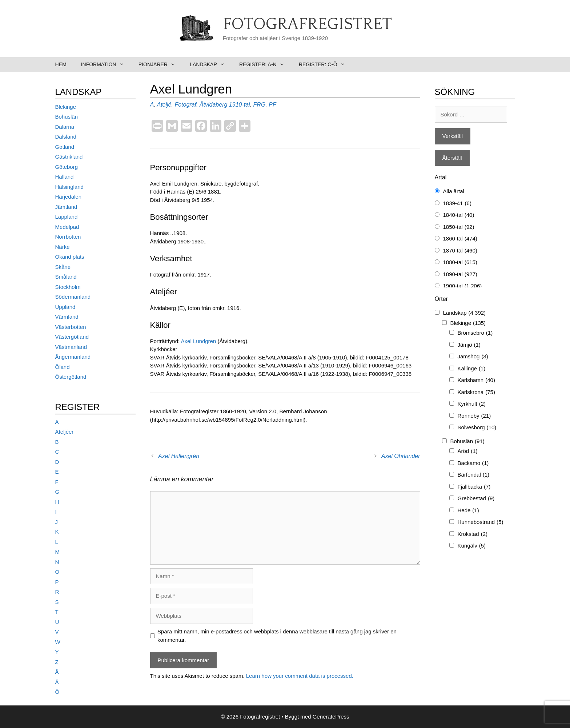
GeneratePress (331, 717)
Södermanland (73, 297)
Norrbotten (68, 237)
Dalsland (66, 137)
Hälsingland (69, 187)
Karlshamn (476, 380)
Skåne (63, 267)
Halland (65, 177)
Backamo (473, 463)
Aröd (468, 451)
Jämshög (473, 357)
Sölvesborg (477, 428)
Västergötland (72, 337)
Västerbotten (71, 327)
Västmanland (71, 347)
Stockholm (68, 287)
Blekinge (66, 107)
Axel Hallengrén (179, 456)
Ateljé (164, 105)
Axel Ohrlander (401, 456)
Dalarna (65, 127)
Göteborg (67, 167)
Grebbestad (476, 499)
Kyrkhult (472, 404)
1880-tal (460, 262)
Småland (66, 277)
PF (272, 105)
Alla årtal (454, 191)
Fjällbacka (474, 487)
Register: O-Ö (326, 64)
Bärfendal (474, 475)
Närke (63, 247)
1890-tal (460, 275)
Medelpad (67, 227)
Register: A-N (265, 64)
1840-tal (459, 215)
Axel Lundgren (199, 341)
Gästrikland (69, 157)
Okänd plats (70, 257)
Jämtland (66, 207)
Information (106, 64)
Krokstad (473, 534)
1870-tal (460, 251)
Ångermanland (73, 357)
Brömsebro (475, 333)
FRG (260, 105)
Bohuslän (67, 117)
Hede (468, 511)
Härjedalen (69, 197)
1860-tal (460, 239)
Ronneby (474, 416)
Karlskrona (476, 392)
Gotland (65, 147)
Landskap (211, 64)
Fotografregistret (307, 24)
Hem (61, 64)
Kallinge (472, 369)
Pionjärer (160, 64)
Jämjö (469, 345)
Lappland (67, 217)
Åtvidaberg (214, 105)
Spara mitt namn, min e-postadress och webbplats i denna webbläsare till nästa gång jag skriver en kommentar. (277, 636)
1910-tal (240, 105)
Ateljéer (65, 432)
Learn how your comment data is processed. (300, 676)
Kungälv (472, 546)
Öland (63, 367)
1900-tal (463, 286)
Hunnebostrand (481, 522)
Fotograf (185, 105)
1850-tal (459, 227)
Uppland (65, 307)
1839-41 (457, 204)
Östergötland (71, 377)
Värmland (67, 317)
